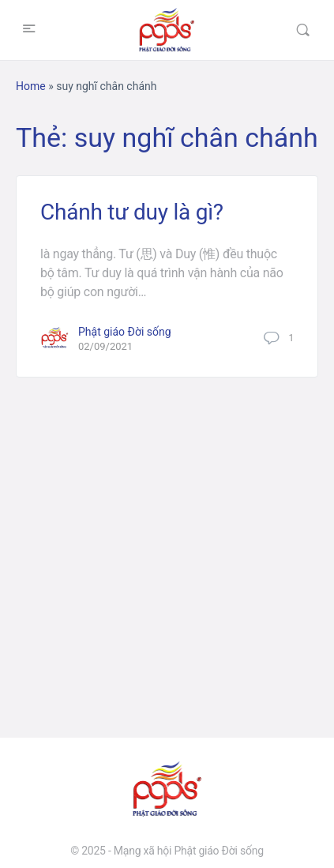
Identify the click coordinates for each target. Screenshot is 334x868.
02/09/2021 (105, 346)
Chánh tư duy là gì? (132, 212)
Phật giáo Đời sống (125, 332)
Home (31, 86)
